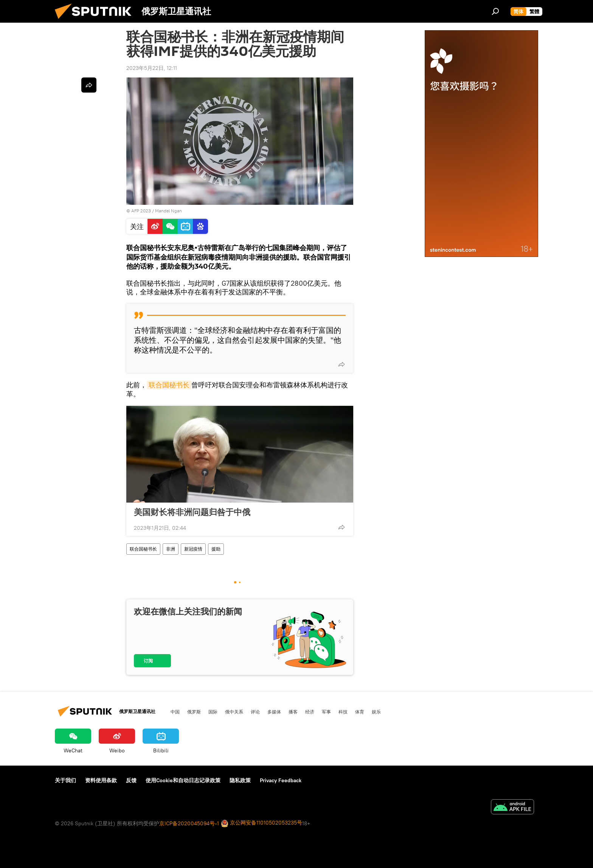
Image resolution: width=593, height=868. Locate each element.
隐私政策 (240, 780)
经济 (310, 712)
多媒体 (274, 712)
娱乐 (376, 712)
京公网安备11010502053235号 (262, 823)
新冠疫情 (193, 549)
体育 (360, 712)
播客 (293, 712)
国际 (213, 712)
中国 (175, 712)
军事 (326, 712)
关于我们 (65, 780)
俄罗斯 (194, 712)
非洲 (171, 549)
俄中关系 (234, 712)
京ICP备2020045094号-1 (189, 823)
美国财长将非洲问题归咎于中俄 (192, 512)
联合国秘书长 (169, 385)
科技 (343, 712)
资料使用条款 (101, 780)
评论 (255, 712)
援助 (216, 549)
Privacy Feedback (281, 780)
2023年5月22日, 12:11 (152, 68)
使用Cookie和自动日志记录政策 (183, 780)
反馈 (131, 780)
